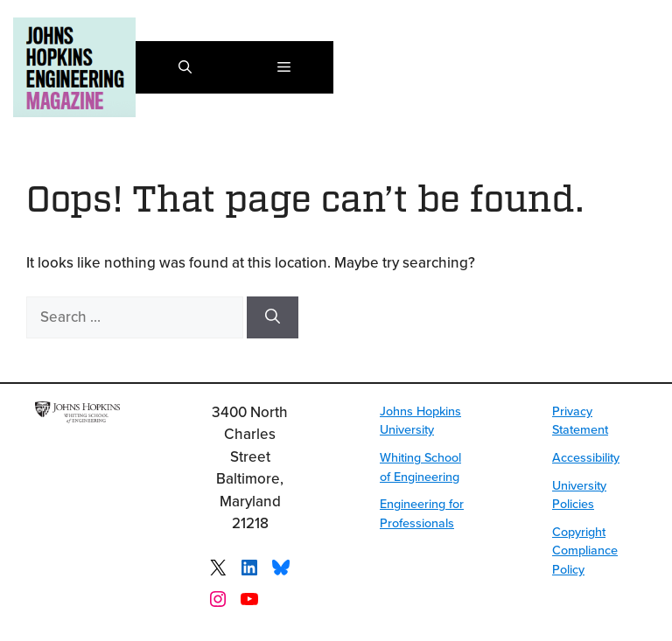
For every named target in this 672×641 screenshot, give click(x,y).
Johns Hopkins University (420, 420)
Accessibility (586, 457)
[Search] (273, 317)
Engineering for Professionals (422, 513)
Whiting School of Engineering (420, 467)
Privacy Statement (580, 420)
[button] (185, 67)
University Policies (579, 495)
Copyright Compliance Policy (585, 550)
